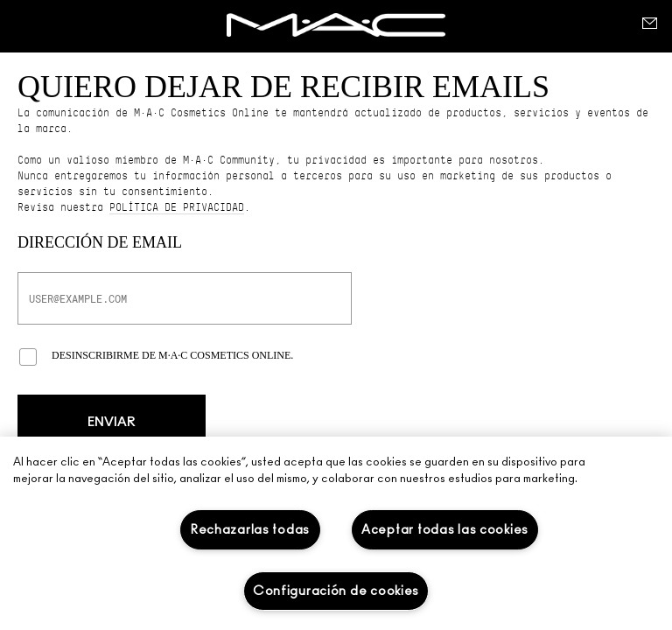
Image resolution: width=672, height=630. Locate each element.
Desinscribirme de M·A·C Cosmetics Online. (172, 355)
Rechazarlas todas (250, 530)
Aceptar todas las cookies (445, 530)
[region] (336, 533)
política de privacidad (177, 207)
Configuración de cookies (336, 591)
